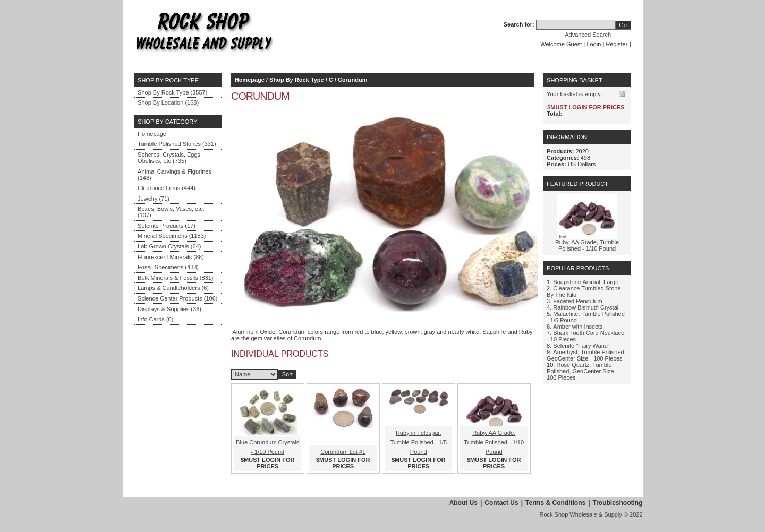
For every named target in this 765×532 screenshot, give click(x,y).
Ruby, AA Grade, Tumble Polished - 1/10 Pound (494, 442)
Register (617, 44)
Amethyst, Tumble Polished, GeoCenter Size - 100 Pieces (586, 355)
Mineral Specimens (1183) (172, 236)
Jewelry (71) (154, 199)
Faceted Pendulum (577, 301)
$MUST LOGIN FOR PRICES (267, 463)
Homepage (152, 134)
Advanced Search (588, 35)
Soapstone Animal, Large (586, 282)
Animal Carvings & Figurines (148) (175, 175)
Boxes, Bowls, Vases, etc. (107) (171, 212)
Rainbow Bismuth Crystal (586, 307)
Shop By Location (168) (168, 102)
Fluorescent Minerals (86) (171, 257)
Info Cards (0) (155, 319)
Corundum (353, 80)
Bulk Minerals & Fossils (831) (175, 278)
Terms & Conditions (555, 503)
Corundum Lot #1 (343, 452)
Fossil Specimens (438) (168, 267)
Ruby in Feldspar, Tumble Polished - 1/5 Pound (418, 442)
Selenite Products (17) (167, 226)
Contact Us (501, 503)
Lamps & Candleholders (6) (173, 288)
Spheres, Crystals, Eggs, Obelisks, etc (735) (170, 158)
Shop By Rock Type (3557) (172, 92)
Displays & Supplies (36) (169, 309)
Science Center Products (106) (177, 298)
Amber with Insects (578, 327)
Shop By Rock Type (296, 80)
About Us (464, 503)
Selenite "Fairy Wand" (581, 346)
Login (594, 44)
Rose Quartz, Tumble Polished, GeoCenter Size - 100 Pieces (582, 371)
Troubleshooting (618, 503)
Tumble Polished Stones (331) (177, 144)
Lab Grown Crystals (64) (169, 246)
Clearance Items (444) (167, 188)
